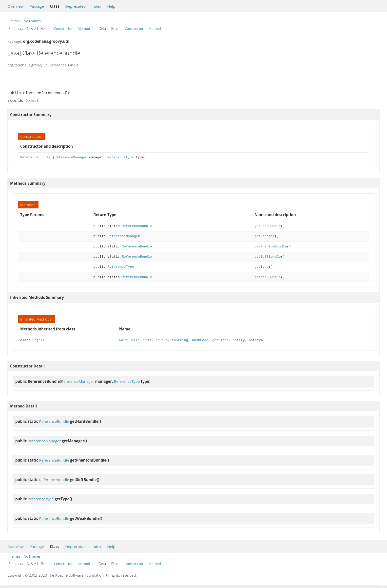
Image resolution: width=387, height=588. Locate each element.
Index (96, 6)
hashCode (200, 340)
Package (37, 6)
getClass (220, 340)
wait (123, 340)
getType (261, 267)
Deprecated (75, 6)
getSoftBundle (268, 257)
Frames (14, 21)
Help (111, 6)
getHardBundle (268, 226)
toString (180, 340)
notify (239, 340)
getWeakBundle (268, 277)
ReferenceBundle (35, 157)
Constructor (63, 29)
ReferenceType (121, 157)
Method (84, 29)
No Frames (32, 21)
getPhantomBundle (271, 247)
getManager (265, 236)
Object (32, 101)
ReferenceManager (71, 157)
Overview (16, 6)
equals (162, 340)
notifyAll (258, 340)
